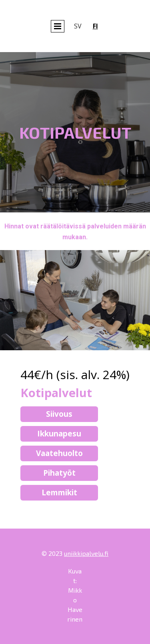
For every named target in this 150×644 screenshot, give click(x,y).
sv (78, 26)
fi (95, 26)
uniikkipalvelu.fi (86, 553)
